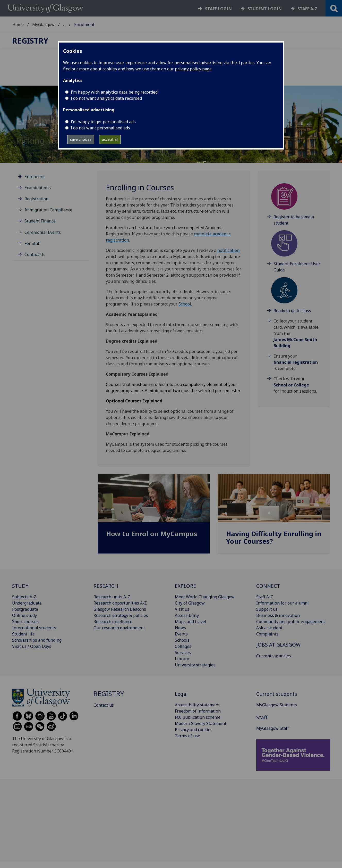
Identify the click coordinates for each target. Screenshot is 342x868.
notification (228, 250)
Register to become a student (294, 220)
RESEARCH (106, 586)
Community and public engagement (291, 622)
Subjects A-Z (24, 597)
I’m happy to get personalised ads (103, 122)
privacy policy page (193, 69)
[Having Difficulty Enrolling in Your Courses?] (274, 516)
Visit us (182, 609)
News (180, 628)
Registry (71, 24)
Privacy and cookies (194, 730)
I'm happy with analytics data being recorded (114, 92)
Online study (24, 615)
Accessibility (187, 615)
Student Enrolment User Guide (297, 267)
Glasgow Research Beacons (120, 609)
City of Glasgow (190, 603)
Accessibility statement (197, 705)
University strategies (195, 665)
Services (183, 652)
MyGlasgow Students (277, 705)
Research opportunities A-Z (120, 603)
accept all (110, 139)
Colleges (183, 646)
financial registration (296, 362)
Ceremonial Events (43, 232)
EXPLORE (185, 586)
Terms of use (187, 736)
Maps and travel (191, 622)
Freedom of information (198, 711)
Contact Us (35, 254)
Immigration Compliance (48, 210)
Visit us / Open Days (32, 646)
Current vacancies (274, 656)
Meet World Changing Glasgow (205, 597)
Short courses (25, 622)
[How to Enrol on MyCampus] (154, 512)
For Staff (33, 243)
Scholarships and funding (37, 640)
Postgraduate (25, 609)
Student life (23, 634)
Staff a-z (307, 9)
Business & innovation (278, 615)
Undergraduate (27, 603)
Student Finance (40, 221)
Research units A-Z (112, 597)
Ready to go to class (292, 311)
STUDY (20, 586)
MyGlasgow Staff (272, 728)
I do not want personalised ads (100, 128)
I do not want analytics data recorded (106, 98)
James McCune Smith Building (295, 343)
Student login (265, 9)
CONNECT (268, 586)
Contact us (104, 705)
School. (185, 304)
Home (18, 24)
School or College (291, 385)
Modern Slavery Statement (201, 723)
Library (182, 659)
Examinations (38, 188)
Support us (267, 609)
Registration (36, 199)
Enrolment (35, 177)
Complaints (267, 634)
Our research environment (119, 628)
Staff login (218, 9)
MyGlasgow (43, 24)
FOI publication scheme (198, 717)
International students (34, 628)
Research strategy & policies (121, 615)
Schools (182, 640)
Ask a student (269, 628)
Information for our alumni (283, 603)
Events (181, 634)
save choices (81, 139)
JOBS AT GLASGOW (278, 645)
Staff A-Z (265, 597)
